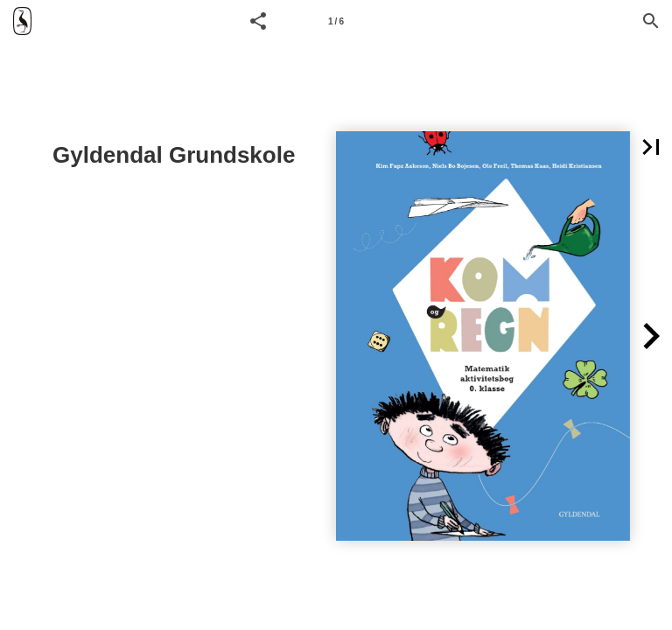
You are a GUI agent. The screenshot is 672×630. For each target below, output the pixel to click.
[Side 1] (336, 21)
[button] (258, 21)
